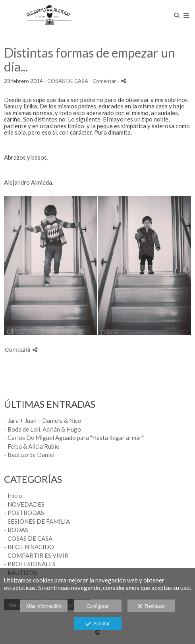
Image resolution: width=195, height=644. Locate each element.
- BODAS (16, 530)
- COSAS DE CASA (28, 538)
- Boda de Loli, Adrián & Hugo (42, 429)
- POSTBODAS (24, 513)
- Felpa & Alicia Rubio (32, 446)
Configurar (97, 606)
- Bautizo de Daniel (29, 455)
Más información (44, 606)
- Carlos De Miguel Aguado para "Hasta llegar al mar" (74, 438)
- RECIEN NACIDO (29, 547)
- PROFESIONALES (30, 564)
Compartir (21, 350)
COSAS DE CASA (68, 81)
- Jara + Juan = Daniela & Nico (43, 420)
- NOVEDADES (24, 504)
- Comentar (103, 81)
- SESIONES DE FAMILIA (37, 521)
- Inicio (13, 496)
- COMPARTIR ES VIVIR (36, 555)
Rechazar (151, 607)
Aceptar (97, 624)
